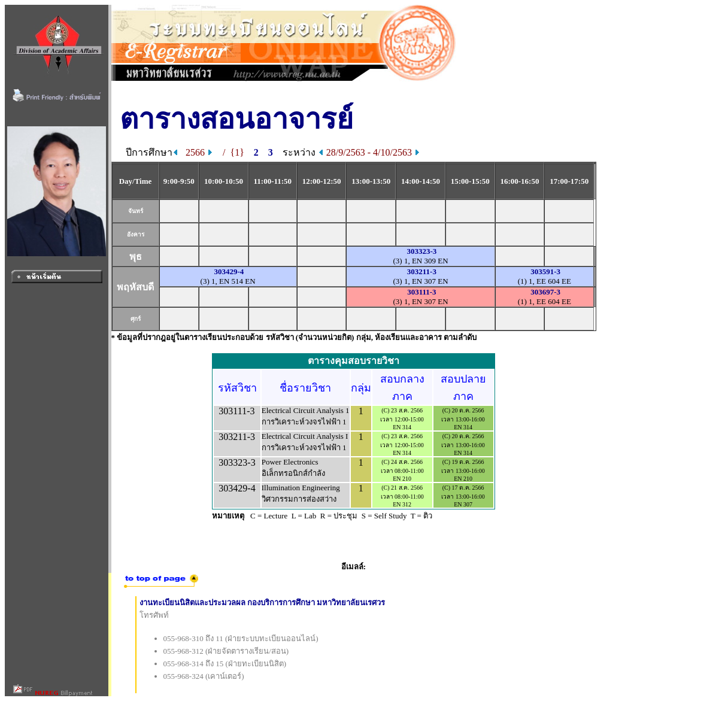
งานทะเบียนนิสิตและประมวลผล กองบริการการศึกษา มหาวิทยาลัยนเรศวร (263, 603)
